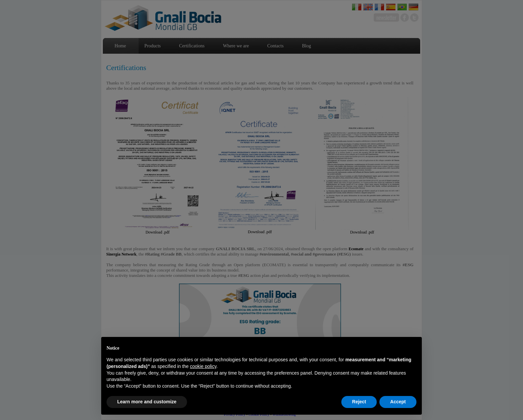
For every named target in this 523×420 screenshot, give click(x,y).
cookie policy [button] (203, 366)
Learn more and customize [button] (147, 402)
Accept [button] (398, 402)
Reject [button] (359, 402)
